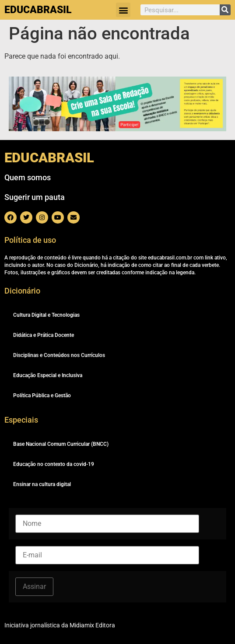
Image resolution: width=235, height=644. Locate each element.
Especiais (21, 420)
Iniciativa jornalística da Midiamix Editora (60, 625)
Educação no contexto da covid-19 (54, 464)
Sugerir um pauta (35, 197)
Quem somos (28, 177)
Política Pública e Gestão (42, 395)
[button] (123, 10)
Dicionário (22, 291)
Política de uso (30, 240)
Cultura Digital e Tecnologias (46, 315)
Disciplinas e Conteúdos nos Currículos (59, 355)
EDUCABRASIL (38, 10)
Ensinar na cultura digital (42, 484)
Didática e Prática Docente (44, 335)
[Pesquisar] (225, 10)
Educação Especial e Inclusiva (48, 375)
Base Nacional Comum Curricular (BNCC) (61, 444)
